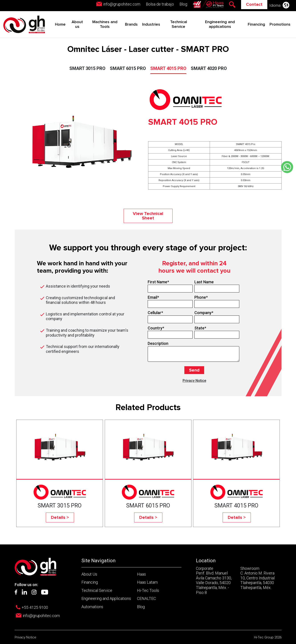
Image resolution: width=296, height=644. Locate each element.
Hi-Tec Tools (148, 590)
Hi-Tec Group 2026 (268, 637)
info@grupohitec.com (122, 4)
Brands (131, 25)
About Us (89, 574)
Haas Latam (147, 582)
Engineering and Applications (106, 598)
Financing (256, 25)
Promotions (280, 25)
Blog (183, 4)
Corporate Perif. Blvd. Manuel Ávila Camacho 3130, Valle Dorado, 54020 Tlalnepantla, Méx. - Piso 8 (214, 580)
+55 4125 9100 (35, 607)
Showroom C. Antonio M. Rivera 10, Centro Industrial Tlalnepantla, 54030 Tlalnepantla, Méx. (258, 578)
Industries (151, 25)
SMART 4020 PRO (209, 68)
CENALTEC (146, 598)
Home (60, 25)
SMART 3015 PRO (87, 68)
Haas (141, 574)
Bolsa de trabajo (160, 4)
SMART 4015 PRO (168, 68)
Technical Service (97, 590)
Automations (92, 607)
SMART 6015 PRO (128, 68)
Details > (60, 517)
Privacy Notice (194, 381)
